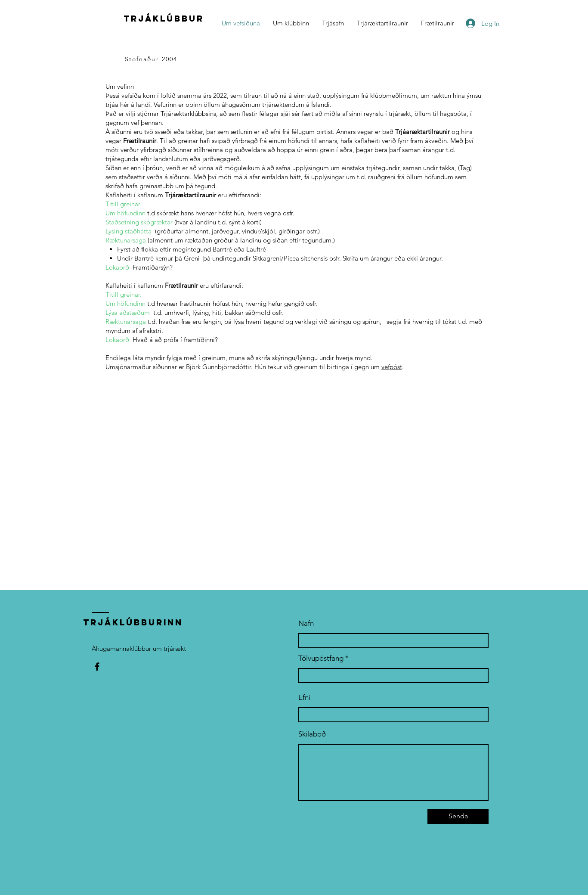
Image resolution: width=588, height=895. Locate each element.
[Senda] (458, 816)
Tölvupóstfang (321, 658)
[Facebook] (97, 667)
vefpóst (392, 367)
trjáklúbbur (164, 19)
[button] (291, 23)
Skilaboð (312, 734)
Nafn (306, 623)
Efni (304, 698)
